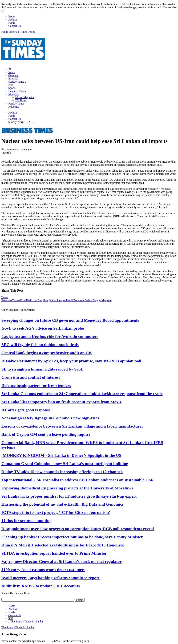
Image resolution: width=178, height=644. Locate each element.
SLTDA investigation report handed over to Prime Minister (54, 553)
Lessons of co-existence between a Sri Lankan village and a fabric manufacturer (72, 426)
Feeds (12, 23)
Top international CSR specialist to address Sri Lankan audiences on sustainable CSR (78, 480)
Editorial (13, 79)
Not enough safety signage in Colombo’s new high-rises (50, 418)
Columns (13, 75)
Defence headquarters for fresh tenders (36, 385)
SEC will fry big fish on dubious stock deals (40, 345)
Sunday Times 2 (17, 82)
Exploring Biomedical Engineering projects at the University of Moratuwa (67, 488)
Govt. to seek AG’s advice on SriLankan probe (43, 328)
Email (23, 300)
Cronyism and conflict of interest (31, 377)
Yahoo (89, 300)
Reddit (70, 300)
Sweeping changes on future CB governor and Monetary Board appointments (70, 320)
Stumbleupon (59, 300)
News (11, 72)
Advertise (14, 107)
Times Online (28, 32)
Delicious (32, 300)
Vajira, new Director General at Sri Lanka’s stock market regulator (61, 561)
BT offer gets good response (26, 410)
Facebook (7, 300)
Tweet (5, 297)
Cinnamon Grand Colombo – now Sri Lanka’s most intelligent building (65, 464)
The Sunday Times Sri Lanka (26, 621)
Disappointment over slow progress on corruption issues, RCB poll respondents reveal (78, 529)
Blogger (97, 300)
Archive (13, 20)
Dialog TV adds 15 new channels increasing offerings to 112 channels (62, 472)
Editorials (14, 32)
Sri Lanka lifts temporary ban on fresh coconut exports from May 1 (62, 402)
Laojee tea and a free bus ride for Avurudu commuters (50, 336)
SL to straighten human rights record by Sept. (42, 369)
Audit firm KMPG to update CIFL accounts (41, 586)
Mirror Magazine (25, 97)
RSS (11, 618)
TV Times (21, 100)
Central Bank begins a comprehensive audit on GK (47, 353)
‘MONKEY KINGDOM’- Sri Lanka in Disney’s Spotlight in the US (61, 455)
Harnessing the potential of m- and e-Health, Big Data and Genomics (62, 504)
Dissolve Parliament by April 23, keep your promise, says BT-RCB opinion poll (71, 361)
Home (12, 16)
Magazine (14, 94)
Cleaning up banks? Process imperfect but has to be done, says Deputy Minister (72, 537)
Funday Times (16, 104)
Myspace (107, 300)
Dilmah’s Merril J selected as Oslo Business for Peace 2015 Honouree (63, 545)
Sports (12, 88)
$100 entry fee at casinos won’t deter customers (43, 570)
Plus (11, 85)
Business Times (17, 91)
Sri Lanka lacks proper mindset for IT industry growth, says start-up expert (69, 496)
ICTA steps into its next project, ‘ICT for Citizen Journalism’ (56, 512)
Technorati (79, 300)
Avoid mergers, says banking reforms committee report (50, 578)
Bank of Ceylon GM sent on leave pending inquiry (46, 434)
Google (47, 300)
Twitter (16, 300)
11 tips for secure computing (26, 521)
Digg (40, 300)
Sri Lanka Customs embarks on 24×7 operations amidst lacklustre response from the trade (82, 394)
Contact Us (15, 26)
